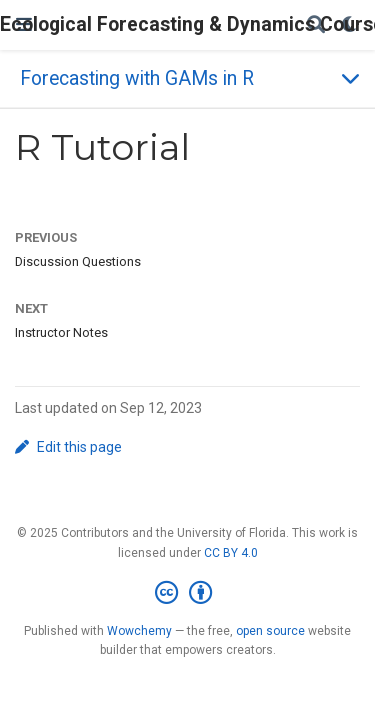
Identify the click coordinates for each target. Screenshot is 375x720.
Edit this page (68, 447)
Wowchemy (139, 631)
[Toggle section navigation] (187, 78)
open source (270, 631)
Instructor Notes (61, 332)
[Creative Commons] (187, 593)
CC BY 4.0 (231, 553)
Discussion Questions (78, 261)
